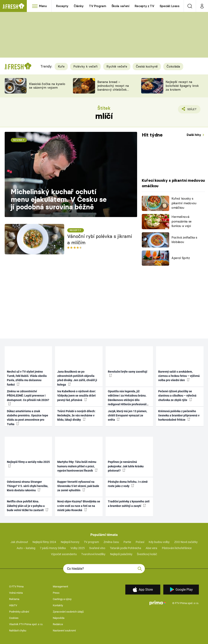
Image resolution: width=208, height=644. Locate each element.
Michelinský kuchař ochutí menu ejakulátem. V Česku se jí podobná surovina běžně (59, 199)
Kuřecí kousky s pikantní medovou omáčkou (184, 203)
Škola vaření (120, 6)
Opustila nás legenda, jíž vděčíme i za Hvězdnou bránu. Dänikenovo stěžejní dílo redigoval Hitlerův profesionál (127, 398)
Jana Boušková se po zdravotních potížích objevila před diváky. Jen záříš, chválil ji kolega (77, 378)
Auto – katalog (26, 548)
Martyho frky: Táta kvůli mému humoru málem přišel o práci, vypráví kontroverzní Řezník (77, 466)
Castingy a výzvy (62, 599)
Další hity (194, 135)
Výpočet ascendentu (64, 554)
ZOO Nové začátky (186, 542)
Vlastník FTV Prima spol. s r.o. (26, 624)
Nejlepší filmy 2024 (44, 542)
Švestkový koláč (147, 554)
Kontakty (58, 605)
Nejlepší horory (70, 542)
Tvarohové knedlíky (93, 554)
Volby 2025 (78, 548)
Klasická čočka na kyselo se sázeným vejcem (47, 86)
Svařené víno (97, 548)
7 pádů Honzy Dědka (53, 548)
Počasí (140, 542)
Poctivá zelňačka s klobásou (184, 240)
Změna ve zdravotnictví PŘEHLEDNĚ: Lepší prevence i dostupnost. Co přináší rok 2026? (28, 397)
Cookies (14, 618)
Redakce (58, 624)
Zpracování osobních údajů (68, 612)
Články (79, 6)
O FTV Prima (16, 586)
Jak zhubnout (19, 542)
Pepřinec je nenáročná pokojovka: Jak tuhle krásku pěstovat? (126, 466)
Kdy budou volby (159, 542)
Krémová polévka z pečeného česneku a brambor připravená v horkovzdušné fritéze (179, 416)
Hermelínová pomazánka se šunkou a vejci (181, 221)
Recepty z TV (145, 6)
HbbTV (13, 605)
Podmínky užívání (19, 612)
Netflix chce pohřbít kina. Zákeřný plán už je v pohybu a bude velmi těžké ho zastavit (28, 506)
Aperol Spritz (181, 258)
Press (56, 593)
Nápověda (59, 618)
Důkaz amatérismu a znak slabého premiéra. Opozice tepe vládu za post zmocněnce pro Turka (28, 418)
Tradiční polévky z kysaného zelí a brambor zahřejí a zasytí (129, 504)
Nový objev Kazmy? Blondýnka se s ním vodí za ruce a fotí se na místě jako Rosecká (79, 506)
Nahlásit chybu (18, 631)
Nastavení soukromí (64, 631)
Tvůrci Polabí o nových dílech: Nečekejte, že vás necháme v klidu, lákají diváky (76, 416)
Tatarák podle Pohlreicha (126, 548)
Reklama (14, 599)
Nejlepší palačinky (121, 554)
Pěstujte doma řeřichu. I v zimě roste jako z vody (128, 484)
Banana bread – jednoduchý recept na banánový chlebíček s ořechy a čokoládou (113, 88)
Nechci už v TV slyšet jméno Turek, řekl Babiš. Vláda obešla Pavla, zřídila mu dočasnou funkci (27, 378)
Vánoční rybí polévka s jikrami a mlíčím (100, 239)
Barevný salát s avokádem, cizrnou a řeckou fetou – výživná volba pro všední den (179, 376)
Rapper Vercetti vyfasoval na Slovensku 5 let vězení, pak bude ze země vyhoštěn (78, 486)
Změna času (111, 542)
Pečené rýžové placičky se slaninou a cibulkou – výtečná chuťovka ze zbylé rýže (177, 396)
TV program (91, 542)
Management (60, 586)
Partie (127, 542)
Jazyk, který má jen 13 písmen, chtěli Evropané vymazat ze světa (127, 416)
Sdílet (190, 110)
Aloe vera (151, 548)
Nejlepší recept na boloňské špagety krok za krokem (182, 86)
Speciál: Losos (170, 6)
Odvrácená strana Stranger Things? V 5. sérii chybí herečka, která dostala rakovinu (28, 486)
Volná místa (16, 593)
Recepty (62, 6)
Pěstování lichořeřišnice (177, 548)
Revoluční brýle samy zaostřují (128, 373)
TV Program (97, 6)
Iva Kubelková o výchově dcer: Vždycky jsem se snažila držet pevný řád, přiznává (77, 396)
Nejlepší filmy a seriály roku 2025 (28, 464)
